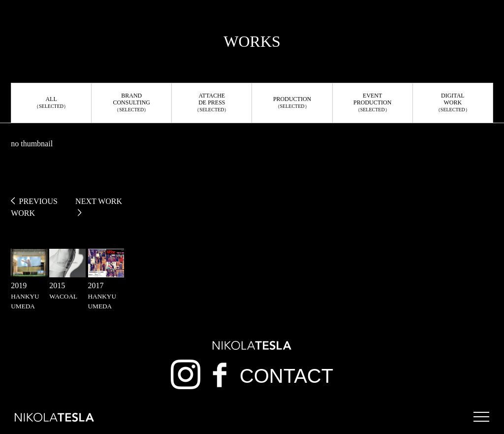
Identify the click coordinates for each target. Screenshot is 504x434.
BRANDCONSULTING (131, 102)
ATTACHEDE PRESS (212, 102)
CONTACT (286, 376)
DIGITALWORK (453, 102)
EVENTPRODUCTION (372, 102)
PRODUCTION (292, 102)
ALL (51, 102)
